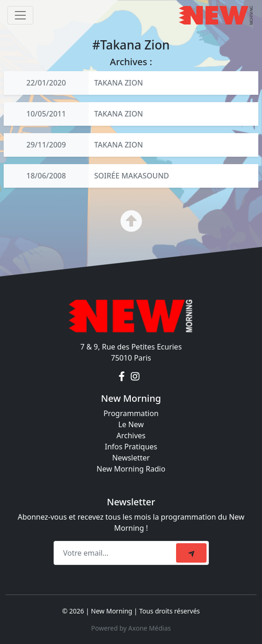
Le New (131, 424)
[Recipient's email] (116, 553)
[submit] (191, 553)
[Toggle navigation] (20, 15)
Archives (131, 435)
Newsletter (131, 458)
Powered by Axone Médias (131, 628)
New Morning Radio (131, 469)
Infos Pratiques (131, 447)
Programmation (131, 413)
